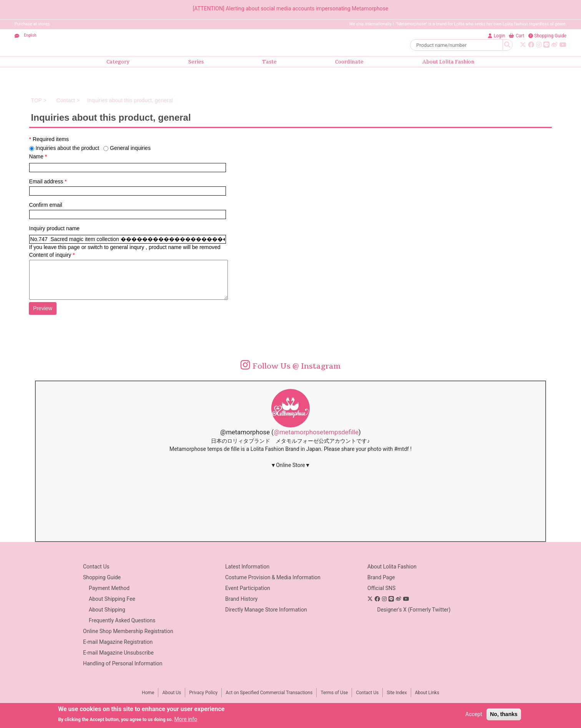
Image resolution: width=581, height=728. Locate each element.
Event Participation (248, 588)
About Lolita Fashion (448, 62)
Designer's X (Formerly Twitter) (414, 610)
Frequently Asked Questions (122, 620)
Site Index (397, 693)
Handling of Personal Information (123, 663)
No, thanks (504, 714)
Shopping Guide (102, 577)
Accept (474, 714)
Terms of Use (334, 693)
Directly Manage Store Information (266, 610)
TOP (37, 100)
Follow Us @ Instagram (291, 366)
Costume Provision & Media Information (273, 577)
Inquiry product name (55, 228)
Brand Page (381, 577)
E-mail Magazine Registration (118, 642)
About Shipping (107, 610)
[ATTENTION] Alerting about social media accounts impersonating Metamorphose (291, 8)
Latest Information (247, 567)
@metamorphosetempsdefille (316, 432)
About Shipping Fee (112, 599)
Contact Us (96, 567)
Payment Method (109, 588)
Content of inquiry (52, 255)
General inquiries (130, 148)
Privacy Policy (203, 693)
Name (38, 156)
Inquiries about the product (67, 148)
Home (148, 693)
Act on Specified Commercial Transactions (269, 693)
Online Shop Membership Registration (128, 631)
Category (118, 62)
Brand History (241, 599)
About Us (172, 693)
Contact (65, 100)
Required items (49, 139)
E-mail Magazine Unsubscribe (118, 653)
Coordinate (349, 62)
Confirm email (46, 205)
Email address (48, 181)
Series (196, 62)
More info (186, 719)
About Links (427, 693)
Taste (269, 62)
